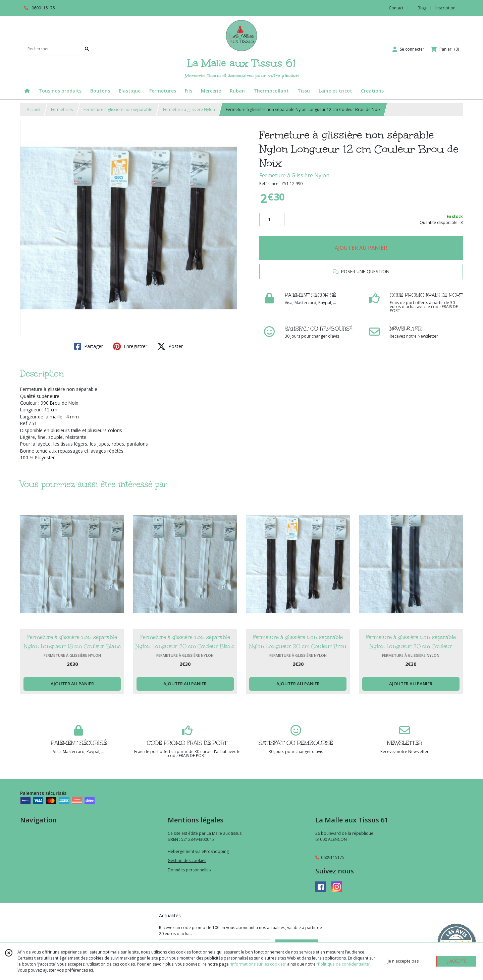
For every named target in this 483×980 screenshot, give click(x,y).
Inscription (445, 8)
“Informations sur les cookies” (258, 964)
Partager (89, 346)
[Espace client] (408, 49)
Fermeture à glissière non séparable (118, 109)
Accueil (34, 109)
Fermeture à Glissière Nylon (294, 175)
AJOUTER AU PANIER (361, 248)
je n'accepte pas (403, 961)
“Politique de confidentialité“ (343, 964)
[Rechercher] (87, 49)
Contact (396, 8)
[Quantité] (272, 220)
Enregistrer (130, 346)
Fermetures (62, 109)
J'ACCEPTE (457, 961)
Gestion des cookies (187, 860)
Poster (170, 346)
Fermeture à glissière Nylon (189, 109)
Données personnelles (189, 870)
